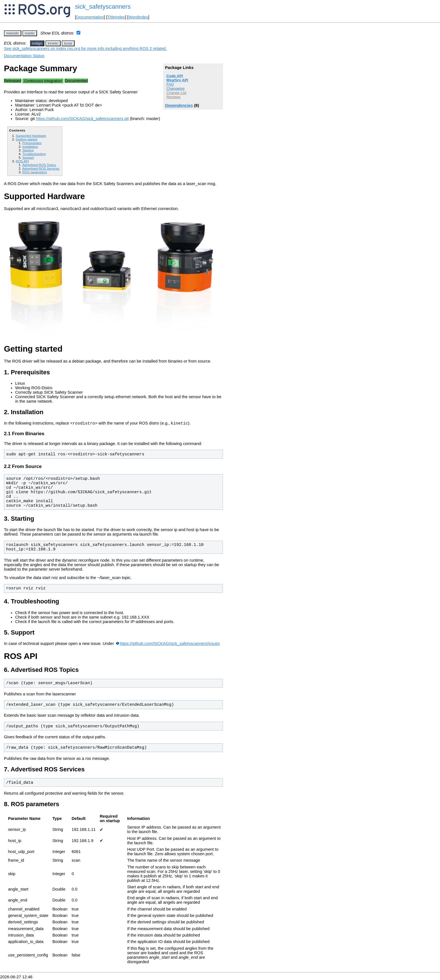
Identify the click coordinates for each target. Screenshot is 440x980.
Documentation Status (24, 56)
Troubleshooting (34, 154)
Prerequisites (32, 143)
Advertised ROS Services (41, 168)
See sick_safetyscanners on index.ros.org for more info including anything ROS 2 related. (85, 49)
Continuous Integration (43, 81)
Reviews (173, 97)
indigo (37, 43)
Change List (176, 93)
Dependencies (179, 105)
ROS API (22, 161)
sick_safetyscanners (103, 7)
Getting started (27, 139)
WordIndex (138, 17)
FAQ (170, 84)
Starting (28, 150)
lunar (68, 43)
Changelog (175, 88)
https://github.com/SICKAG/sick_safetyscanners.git (82, 119)
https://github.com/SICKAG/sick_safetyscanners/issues (170, 644)
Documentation (90, 17)
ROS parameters (35, 172)
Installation (30, 147)
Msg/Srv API (177, 80)
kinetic (53, 43)
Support (28, 157)
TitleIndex (116, 17)
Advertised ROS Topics (39, 165)
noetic (30, 33)
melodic (13, 33)
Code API (175, 76)
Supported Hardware (31, 136)
